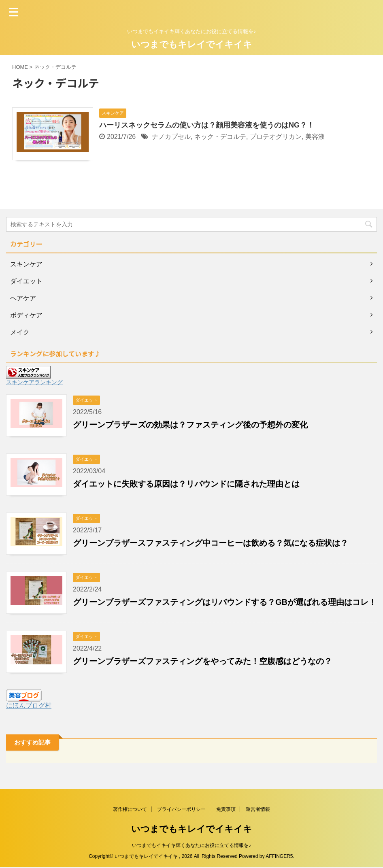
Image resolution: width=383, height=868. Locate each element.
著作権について (130, 810)
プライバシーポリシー (181, 810)
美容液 (315, 137)
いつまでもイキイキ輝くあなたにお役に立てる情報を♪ (191, 846)
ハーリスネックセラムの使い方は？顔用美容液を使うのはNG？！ (207, 125)
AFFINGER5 (279, 857)
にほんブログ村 (29, 705)
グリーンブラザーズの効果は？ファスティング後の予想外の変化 (190, 425)
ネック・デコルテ (220, 137)
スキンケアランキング (34, 382)
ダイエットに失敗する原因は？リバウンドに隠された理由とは (186, 484)
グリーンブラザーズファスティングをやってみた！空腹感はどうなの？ (202, 661)
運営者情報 (258, 810)
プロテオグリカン (276, 137)
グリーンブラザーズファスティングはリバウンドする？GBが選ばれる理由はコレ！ (225, 602)
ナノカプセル (171, 137)
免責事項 (226, 810)
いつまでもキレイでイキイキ (192, 44)
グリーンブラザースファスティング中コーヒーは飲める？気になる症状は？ (211, 543)
